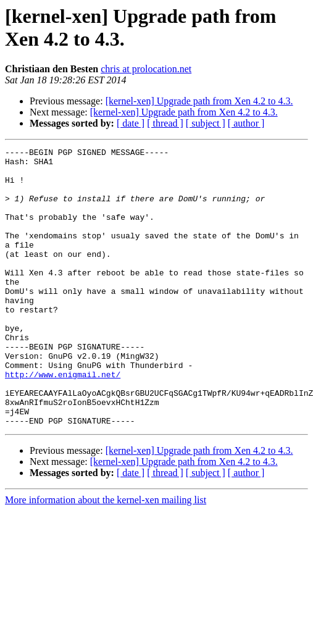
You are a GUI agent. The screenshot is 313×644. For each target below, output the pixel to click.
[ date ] (131, 123)
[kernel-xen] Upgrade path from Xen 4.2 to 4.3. (199, 101)
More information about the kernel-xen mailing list (106, 555)
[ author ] (246, 123)
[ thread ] (165, 123)
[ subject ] (206, 123)
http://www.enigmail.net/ (63, 420)
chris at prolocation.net (146, 69)
